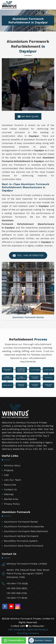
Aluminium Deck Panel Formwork (24, 546)
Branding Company (28, 633)
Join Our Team (13, 480)
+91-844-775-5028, (17, 583)
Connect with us (14, 640)
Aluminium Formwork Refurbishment (26, 531)
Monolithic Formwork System (21, 541)
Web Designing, (17, 630)
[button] (52, 288)
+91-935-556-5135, (17, 593)
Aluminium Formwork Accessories (24, 526)
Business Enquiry (40, 640)
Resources (10, 485)
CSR (6, 475)
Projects (9, 470)
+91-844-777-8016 (17, 598)
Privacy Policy (12, 504)
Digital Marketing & (37, 630)
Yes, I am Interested (28, 255)
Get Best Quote (28, 116)
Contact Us (10, 489)
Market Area (11, 499)
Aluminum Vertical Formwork (21, 536)
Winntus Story (12, 465)
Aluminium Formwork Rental (21, 522)
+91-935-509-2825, (17, 588)
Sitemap (9, 494)
